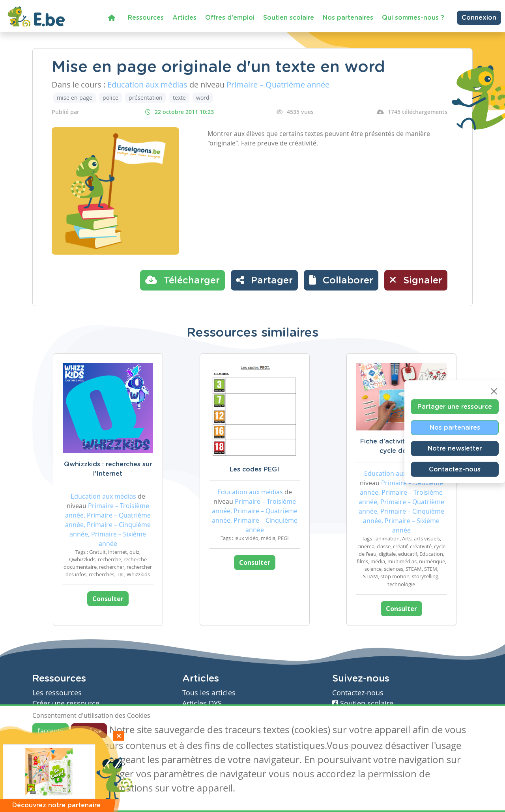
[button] (341, 280)
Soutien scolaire (289, 18)
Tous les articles (209, 693)
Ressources (146, 18)
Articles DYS (202, 703)
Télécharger (182, 280)
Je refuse (89, 731)
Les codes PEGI (254, 469)
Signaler (416, 280)
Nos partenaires (348, 18)
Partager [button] (264, 280)
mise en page (75, 98)
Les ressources (57, 693)
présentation (146, 98)
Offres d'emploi (230, 18)
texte (179, 98)
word (203, 98)
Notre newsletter (455, 449)
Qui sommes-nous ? (413, 18)
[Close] (494, 391)
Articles (184, 18)
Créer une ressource (66, 703)
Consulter (108, 599)
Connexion (479, 18)
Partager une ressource (455, 407)
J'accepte (50, 731)
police (110, 98)
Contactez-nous (455, 469)
